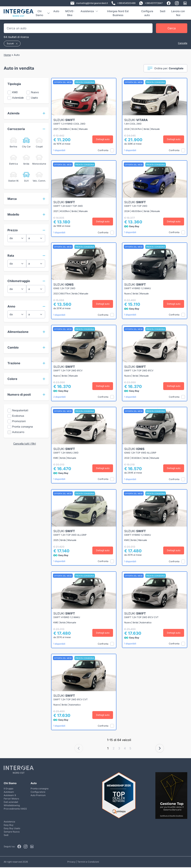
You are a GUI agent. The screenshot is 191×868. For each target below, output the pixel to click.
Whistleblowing (12, 806)
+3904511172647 (151, 3)
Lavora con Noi (178, 13)
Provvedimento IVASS (15, 809)
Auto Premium (38, 796)
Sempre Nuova (12, 832)
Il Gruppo (8, 789)
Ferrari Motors (11, 799)
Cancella (183, 43)
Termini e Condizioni (88, 862)
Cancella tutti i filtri (25, 444)
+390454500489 (123, 3)
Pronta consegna (40, 789)
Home (7, 55)
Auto (56, 11)
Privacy (71, 862)
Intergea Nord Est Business (118, 13)
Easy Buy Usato (12, 829)
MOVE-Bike (70, 13)
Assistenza (89, 11)
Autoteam (9, 793)
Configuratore (38, 793)
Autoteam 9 (10, 796)
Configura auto (147, 13)
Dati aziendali (11, 803)
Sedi (163, 11)
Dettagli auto (103, 139)
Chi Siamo (43, 13)
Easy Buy (9, 826)
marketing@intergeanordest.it (89, 3)
